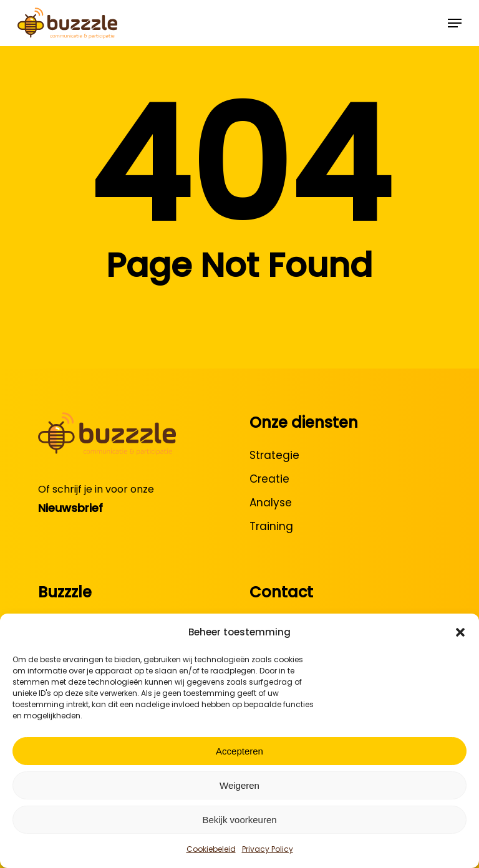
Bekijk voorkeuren (239, 820)
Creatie (269, 479)
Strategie (274, 455)
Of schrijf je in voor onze (96, 489)
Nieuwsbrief (70, 508)
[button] (460, 632)
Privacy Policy (268, 849)
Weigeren (239, 785)
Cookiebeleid (211, 849)
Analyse (271, 503)
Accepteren (239, 751)
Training (271, 526)
